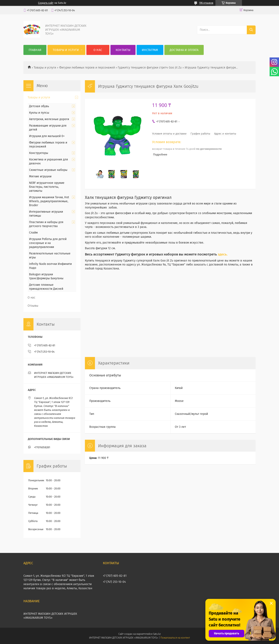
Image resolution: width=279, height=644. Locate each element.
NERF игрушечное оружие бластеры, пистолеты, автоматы (47, 187)
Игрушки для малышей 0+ (47, 136)
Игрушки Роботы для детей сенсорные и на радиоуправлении (48, 243)
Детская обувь (39, 106)
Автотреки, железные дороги (49, 119)
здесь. (223, 254)
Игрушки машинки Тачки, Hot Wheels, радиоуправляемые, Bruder (49, 201)
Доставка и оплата (184, 50)
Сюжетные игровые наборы (48, 170)
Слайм (33, 233)
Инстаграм (150, 50)
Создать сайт (46, 3)
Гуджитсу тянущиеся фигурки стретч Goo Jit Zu (150, 68)
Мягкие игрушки (40, 176)
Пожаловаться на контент (175, 638)
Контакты (123, 50)
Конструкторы (39, 153)
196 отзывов (206, 3)
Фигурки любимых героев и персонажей (87, 68)
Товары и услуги (66, 50)
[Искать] (251, 30)
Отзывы (33, 306)
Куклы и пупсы (39, 113)
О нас (98, 50)
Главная (35, 50)
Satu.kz (157, 634)
